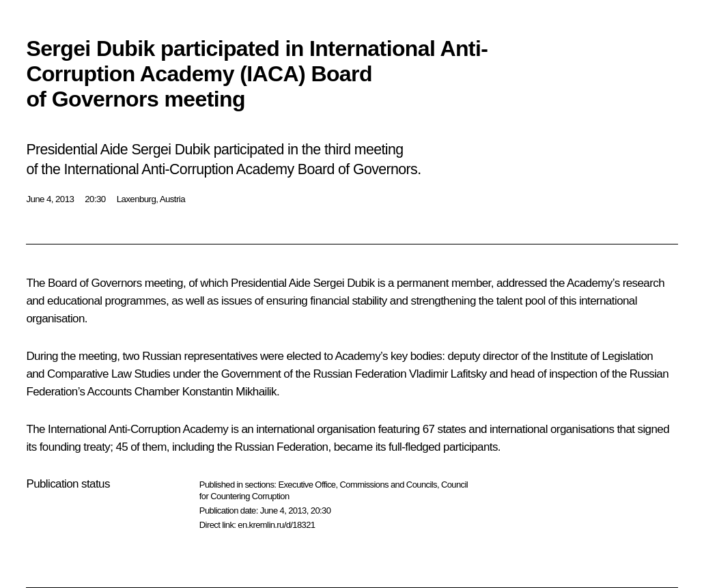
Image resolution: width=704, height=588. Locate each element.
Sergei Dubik (343, 283)
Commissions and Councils (389, 485)
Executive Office (307, 485)
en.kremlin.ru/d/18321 (276, 525)
